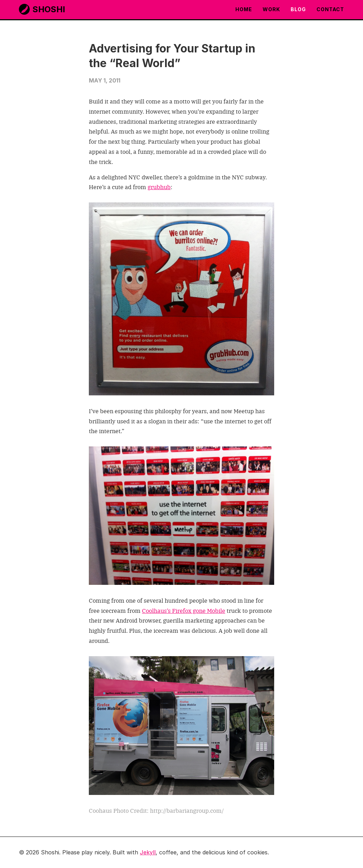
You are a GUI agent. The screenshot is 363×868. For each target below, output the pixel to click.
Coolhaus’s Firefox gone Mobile (184, 610)
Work (271, 9)
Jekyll (148, 852)
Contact (330, 9)
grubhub (159, 187)
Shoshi (42, 9)
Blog (298, 9)
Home (244, 9)
